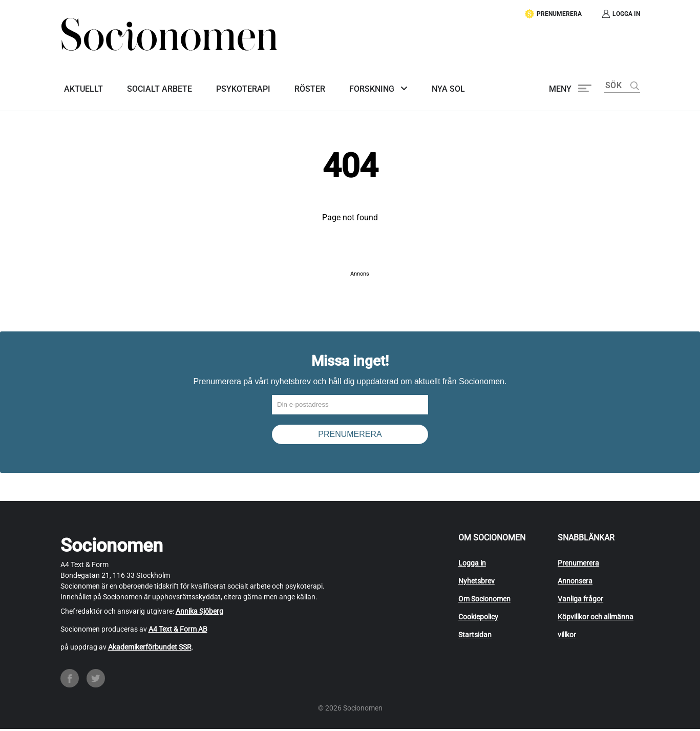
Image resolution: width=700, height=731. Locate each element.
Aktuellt (80, 85)
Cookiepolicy (478, 618)
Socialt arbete (152, 85)
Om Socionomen (484, 600)
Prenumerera (578, 565)
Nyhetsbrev (476, 582)
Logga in (472, 565)
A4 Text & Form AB (178, 631)
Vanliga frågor (580, 600)
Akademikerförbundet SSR (150, 649)
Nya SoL (426, 85)
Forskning (354, 85)
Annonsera (575, 582)
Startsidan (475, 636)
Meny (560, 85)
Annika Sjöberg (199, 613)
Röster (295, 85)
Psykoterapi (232, 85)
